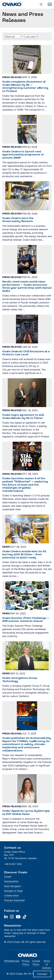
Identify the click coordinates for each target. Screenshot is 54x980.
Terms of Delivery (47, 964)
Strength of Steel (13, 891)
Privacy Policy (26, 963)
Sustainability (11, 881)
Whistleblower (12, 961)
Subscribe (18, 933)
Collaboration (11, 895)
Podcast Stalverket (14, 900)
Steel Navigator (13, 886)
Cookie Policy (36, 963)
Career (8, 877)
